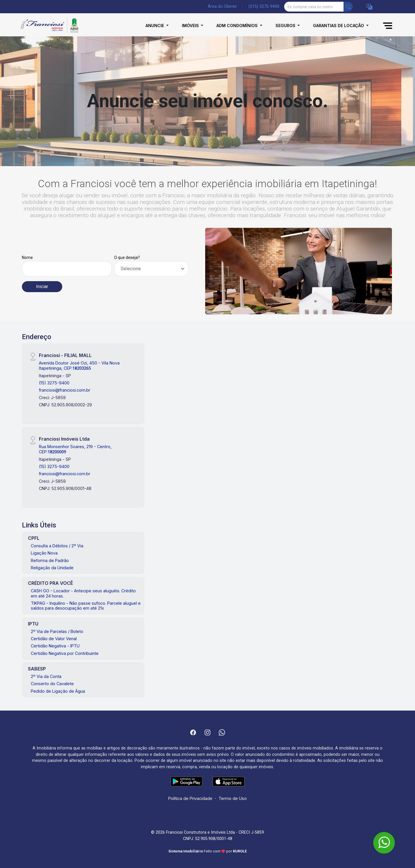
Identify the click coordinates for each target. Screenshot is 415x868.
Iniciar (42, 286)
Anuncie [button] (155, 26)
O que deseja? (127, 258)
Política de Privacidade (190, 798)
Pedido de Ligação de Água (58, 691)
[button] (369, 7)
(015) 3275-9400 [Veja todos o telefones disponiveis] (264, 6)
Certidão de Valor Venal (54, 639)
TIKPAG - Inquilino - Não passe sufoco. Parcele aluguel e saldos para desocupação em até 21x (86, 606)
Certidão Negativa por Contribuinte (65, 653)
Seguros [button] (286, 26)
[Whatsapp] (222, 732)
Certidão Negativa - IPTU (55, 646)
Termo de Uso (233, 798)
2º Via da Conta (46, 676)
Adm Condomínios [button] (238, 26)
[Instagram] (207, 732)
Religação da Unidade (52, 568)
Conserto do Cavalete (52, 684)
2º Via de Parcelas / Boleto (57, 631)
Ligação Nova (44, 553)
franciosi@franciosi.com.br (65, 390)
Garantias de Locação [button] (339, 26)
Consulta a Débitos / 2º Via (57, 546)
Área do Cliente (222, 6)
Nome (27, 258)
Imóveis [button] (191, 26)
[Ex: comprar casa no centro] (314, 7)
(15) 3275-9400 (54, 383)
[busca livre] (348, 7)
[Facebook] (193, 732)
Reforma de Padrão (50, 560)
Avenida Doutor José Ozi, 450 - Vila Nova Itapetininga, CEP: (79, 365)
